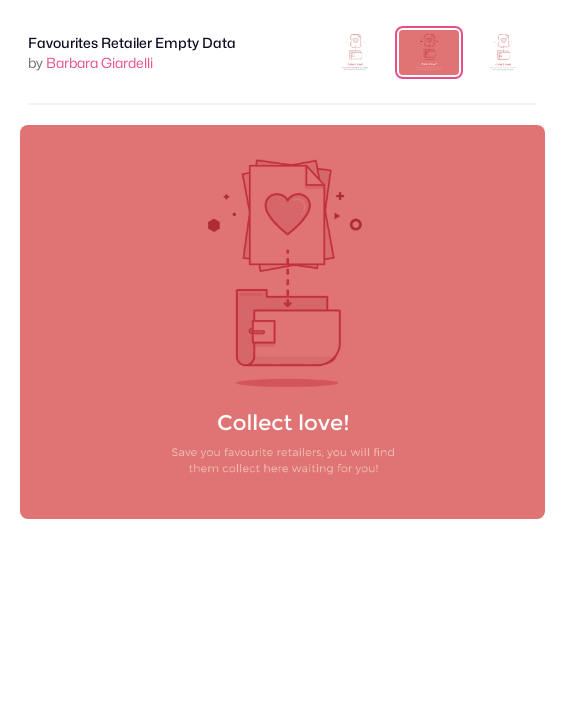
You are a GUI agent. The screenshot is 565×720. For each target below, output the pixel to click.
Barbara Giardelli (99, 62)
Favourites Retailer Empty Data (132, 42)
